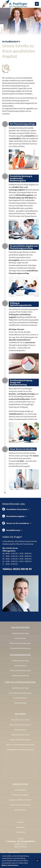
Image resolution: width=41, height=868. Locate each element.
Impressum (20, 827)
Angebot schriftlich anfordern (20, 800)
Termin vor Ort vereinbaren (16, 523)
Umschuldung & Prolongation (20, 693)
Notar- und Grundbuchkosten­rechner (20, 745)
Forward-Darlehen (20, 698)
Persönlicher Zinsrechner (15, 509)
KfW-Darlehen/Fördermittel (20, 643)
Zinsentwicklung (20, 703)
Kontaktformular (11, 530)
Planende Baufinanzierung (20, 648)
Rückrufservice (20, 810)
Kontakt (20, 822)
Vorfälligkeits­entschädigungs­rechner (20, 750)
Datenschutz (20, 832)
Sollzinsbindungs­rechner (20, 735)
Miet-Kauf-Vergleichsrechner (20, 725)
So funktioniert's (20, 790)
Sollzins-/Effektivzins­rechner (20, 740)
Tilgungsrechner (20, 730)
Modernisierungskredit (20, 675)
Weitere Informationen (10, 865)
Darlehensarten (20, 638)
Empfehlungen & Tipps (20, 633)
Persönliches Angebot (13, 516)
